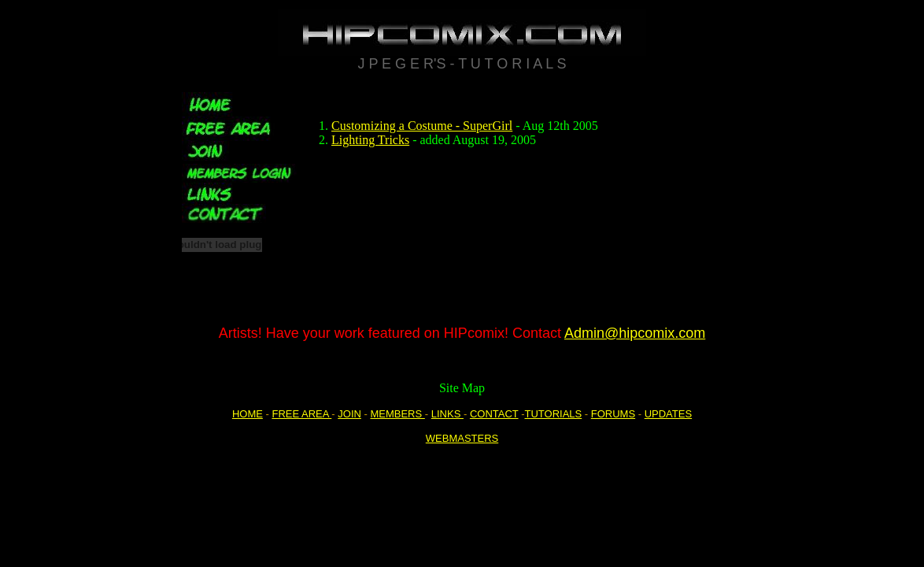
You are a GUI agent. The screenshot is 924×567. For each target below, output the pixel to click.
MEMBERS (397, 414)
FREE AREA (301, 414)
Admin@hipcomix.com (635, 333)
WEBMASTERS (462, 438)
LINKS (447, 414)
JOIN (349, 414)
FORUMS (613, 414)
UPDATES (668, 414)
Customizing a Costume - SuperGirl (422, 126)
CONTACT (494, 414)
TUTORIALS (553, 414)
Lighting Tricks (370, 140)
